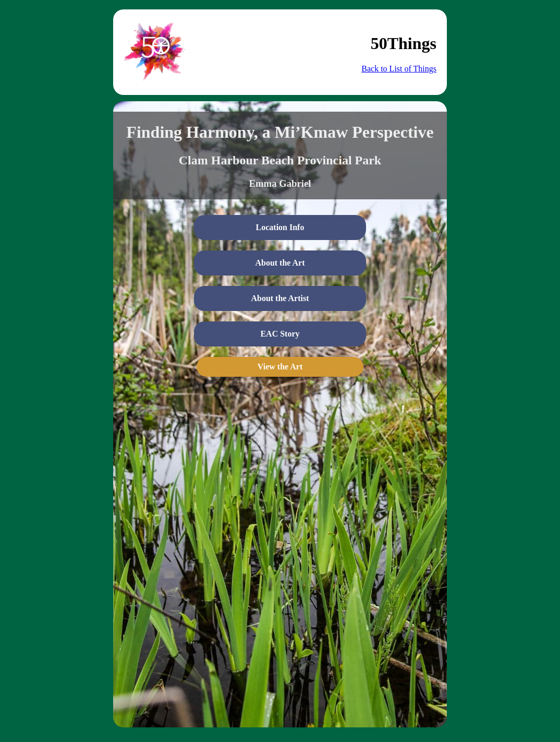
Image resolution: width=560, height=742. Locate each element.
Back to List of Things (399, 69)
